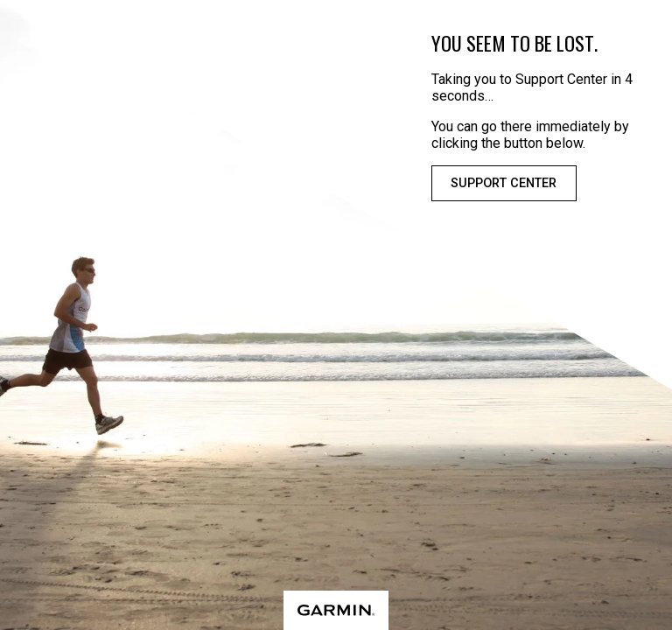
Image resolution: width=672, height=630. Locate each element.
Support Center (504, 183)
